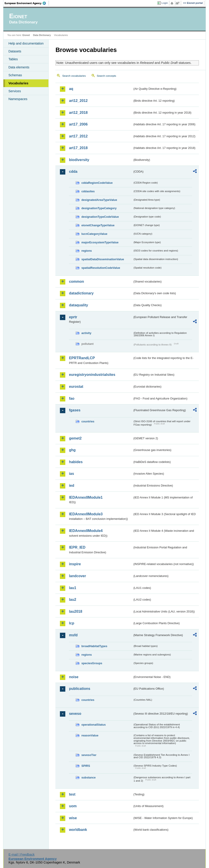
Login (165, 3)
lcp (72, 623)
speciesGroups (92, 663)
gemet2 (75, 438)
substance (88, 777)
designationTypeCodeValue (100, 217)
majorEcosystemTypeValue (100, 242)
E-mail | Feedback (22, 855)
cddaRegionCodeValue (97, 183)
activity (86, 333)
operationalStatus (93, 725)
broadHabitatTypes (94, 646)
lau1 (73, 588)
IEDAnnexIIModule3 (86, 514)
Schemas (15, 75)
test (72, 794)
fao (72, 398)
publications (80, 689)
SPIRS (86, 766)
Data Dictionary (42, 35)
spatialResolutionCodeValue (101, 268)
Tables (13, 59)
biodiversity (79, 160)
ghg (72, 450)
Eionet (26, 35)
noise (74, 677)
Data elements (19, 67)
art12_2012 (78, 101)
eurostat (76, 387)
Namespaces (18, 99)
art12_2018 (78, 113)
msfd (73, 635)
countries (88, 421)
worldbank (78, 830)
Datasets (15, 51)
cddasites (88, 191)
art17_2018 (78, 148)
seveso (75, 714)
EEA (27, 3)
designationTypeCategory (99, 208)
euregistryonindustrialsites (92, 375)
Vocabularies (18, 83)
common (76, 281)
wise (73, 818)
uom (73, 806)
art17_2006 (78, 124)
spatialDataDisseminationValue (103, 259)
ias (71, 474)
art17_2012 (78, 136)
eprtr (73, 317)
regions (86, 251)
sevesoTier (89, 755)
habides (76, 462)
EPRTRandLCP (82, 358)
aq (71, 89)
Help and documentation (26, 43)
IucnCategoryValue (94, 234)
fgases (75, 410)
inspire (75, 564)
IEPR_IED (77, 547)
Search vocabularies (74, 76)
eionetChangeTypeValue (98, 225)
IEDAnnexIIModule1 (86, 497)
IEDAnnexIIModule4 (86, 531)
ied (72, 486)
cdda (73, 172)
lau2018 (76, 611)
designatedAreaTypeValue (99, 200)
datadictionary (81, 293)
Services (15, 91)
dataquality (78, 305)
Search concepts (107, 76)
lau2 (73, 600)
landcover (77, 576)
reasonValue (90, 735)
